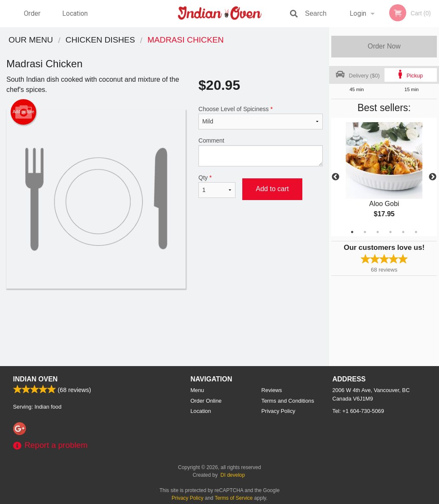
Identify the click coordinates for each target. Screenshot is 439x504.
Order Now (384, 46)
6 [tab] (416, 232)
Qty (217, 186)
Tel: (358, 411)
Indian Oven (36, 379)
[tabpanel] (384, 177)
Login (358, 13)
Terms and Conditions (288, 401)
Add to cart (272, 189)
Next (433, 177)
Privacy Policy (278, 411)
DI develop (233, 475)
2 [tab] (365, 232)
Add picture (24, 112)
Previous (336, 177)
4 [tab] (390, 232)
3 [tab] (378, 232)
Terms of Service (234, 498)
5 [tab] (403, 232)
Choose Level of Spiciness (261, 117)
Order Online (33, 18)
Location (75, 13)
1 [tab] (352, 232)
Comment (261, 152)
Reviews (272, 390)
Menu (197, 390)
